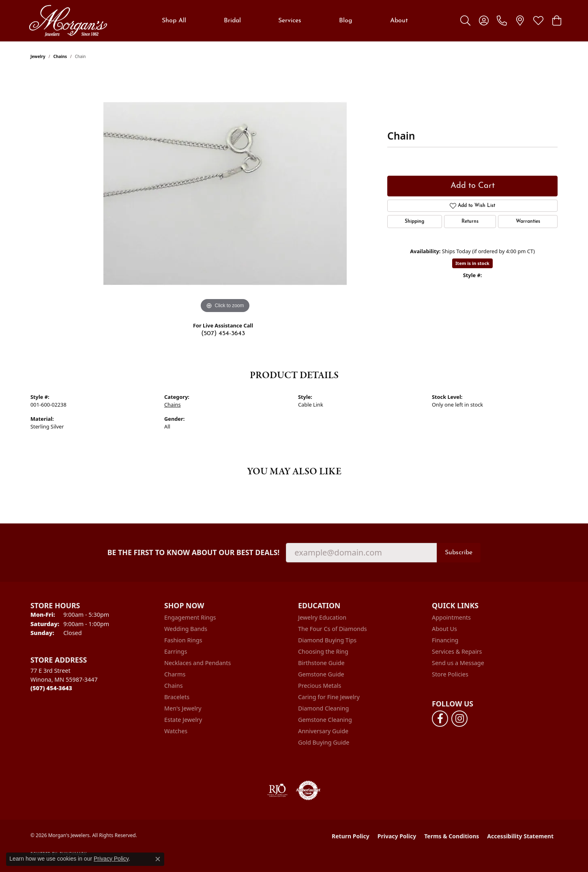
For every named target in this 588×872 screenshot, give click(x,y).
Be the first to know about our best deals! (194, 552)
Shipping (414, 222)
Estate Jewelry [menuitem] (183, 720)
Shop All (174, 21)
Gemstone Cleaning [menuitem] (325, 720)
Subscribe (459, 553)
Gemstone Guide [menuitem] (321, 674)
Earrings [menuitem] (176, 651)
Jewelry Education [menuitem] (322, 617)
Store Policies (450, 674)
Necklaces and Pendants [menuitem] (197, 663)
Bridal (232, 21)
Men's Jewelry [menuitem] (183, 708)
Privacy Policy (397, 836)
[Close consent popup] (158, 859)
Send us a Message (458, 663)
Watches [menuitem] (176, 731)
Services (290, 21)
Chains (60, 56)
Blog (346, 21)
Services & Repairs (457, 651)
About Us (444, 629)
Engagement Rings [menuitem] (190, 617)
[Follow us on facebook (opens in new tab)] (440, 719)
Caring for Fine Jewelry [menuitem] (329, 697)
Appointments (451, 617)
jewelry (38, 56)
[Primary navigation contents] (285, 21)
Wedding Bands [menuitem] (186, 629)
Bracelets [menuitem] (177, 697)
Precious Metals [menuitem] (320, 686)
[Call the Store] (51, 688)
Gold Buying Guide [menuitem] (324, 742)
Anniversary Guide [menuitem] (323, 731)
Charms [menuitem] (175, 674)
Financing (445, 640)
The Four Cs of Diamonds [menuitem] (333, 629)
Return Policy (351, 836)
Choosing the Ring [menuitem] (323, 651)
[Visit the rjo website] (277, 790)
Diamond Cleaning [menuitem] (323, 708)
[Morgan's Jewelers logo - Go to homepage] (68, 21)
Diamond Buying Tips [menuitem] (327, 640)
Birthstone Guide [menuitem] (321, 663)
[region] (225, 194)
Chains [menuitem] (174, 686)
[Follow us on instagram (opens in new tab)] (459, 719)
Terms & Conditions (452, 836)
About (399, 21)
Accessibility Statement (520, 836)
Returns (470, 222)
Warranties (528, 222)
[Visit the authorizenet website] (308, 790)
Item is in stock (472, 263)
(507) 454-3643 (223, 334)
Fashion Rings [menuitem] (183, 640)
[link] (502, 21)
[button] (465, 21)
